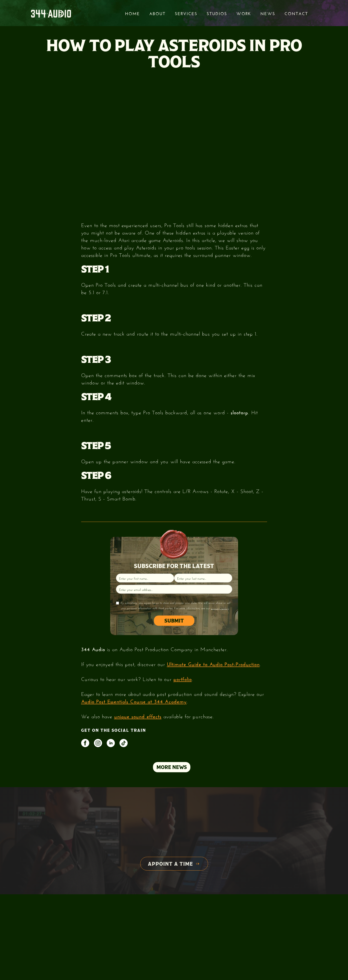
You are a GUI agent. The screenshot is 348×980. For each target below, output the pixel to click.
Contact (296, 13)
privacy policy (220, 608)
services (186, 13)
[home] (51, 13)
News (268, 13)
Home (133, 13)
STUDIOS (217, 13)
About (157, 13)
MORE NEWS (172, 767)
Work (244, 13)
